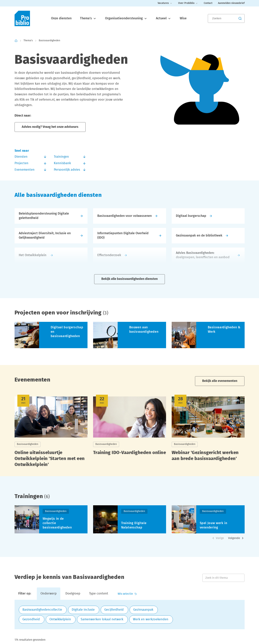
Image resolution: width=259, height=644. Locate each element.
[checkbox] (43, 610)
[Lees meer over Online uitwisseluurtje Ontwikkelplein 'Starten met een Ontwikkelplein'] (51, 433)
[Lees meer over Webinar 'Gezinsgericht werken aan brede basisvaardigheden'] (208, 433)
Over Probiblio (188, 3)
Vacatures (165, 3)
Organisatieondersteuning (126, 18)
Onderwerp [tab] (49, 594)
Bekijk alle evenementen (220, 381)
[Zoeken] (226, 18)
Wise (183, 18)
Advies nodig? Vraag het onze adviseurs (50, 127)
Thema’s (88, 18)
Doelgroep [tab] (73, 594)
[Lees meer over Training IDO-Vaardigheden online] (130, 433)
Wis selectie (127, 594)
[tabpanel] (130, 615)
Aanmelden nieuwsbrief (231, 3)
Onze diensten (61, 18)
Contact (208, 3)
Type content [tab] (99, 594)
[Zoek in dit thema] (223, 578)
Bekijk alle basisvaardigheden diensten (129, 279)
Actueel (164, 18)
